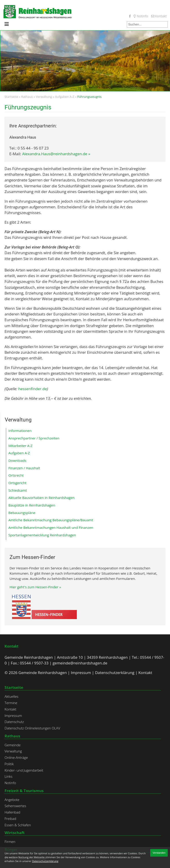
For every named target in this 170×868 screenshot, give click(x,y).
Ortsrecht (16, 475)
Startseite (11, 97)
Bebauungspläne (22, 513)
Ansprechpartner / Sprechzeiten (34, 438)
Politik (9, 764)
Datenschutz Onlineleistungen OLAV (32, 728)
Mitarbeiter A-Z (20, 446)
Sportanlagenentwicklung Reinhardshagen (42, 535)
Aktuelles (11, 696)
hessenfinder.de (32, 389)
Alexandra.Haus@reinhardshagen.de (55, 154)
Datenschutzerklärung (115, 673)
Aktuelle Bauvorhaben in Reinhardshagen (41, 498)
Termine (11, 703)
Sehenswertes (15, 806)
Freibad (10, 819)
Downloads (17, 460)
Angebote (12, 800)
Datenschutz (14, 722)
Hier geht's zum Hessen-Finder (34, 587)
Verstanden (159, 853)
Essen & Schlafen (18, 825)
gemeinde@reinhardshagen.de (80, 663)
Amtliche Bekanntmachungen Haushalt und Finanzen (51, 527)
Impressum (81, 673)
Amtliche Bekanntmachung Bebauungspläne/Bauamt (51, 520)
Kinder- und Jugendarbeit (24, 770)
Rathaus (27, 97)
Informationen (20, 431)
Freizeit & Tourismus (24, 791)
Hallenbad (12, 812)
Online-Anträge (16, 757)
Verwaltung (44, 97)
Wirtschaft (15, 833)
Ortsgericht (17, 483)
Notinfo (141, 16)
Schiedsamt (18, 490)
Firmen (10, 842)
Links (8, 776)
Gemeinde (13, 745)
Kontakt (159, 16)
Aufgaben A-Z (65, 97)
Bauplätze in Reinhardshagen (32, 505)
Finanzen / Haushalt (24, 468)
